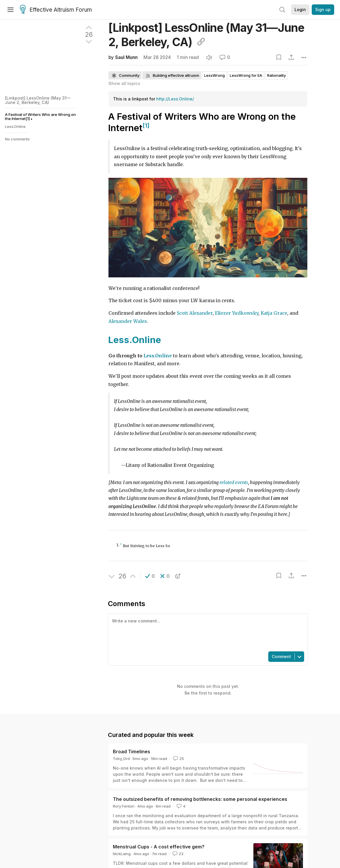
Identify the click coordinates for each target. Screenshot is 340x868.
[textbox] (207, 632)
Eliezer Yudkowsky (237, 313)
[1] (146, 125)
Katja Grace (274, 313)
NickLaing (122, 854)
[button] (150, 576)
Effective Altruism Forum (56, 10)
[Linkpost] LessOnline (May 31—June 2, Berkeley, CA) (38, 100)
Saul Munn (126, 57)
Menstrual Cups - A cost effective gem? (159, 847)
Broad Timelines (132, 752)
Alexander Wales (128, 321)
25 (178, 759)
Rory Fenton (124, 806)
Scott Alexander (195, 313)
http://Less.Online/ (175, 99)
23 (177, 854)
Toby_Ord (121, 759)
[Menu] (10, 10)
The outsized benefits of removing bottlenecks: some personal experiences (200, 799)
